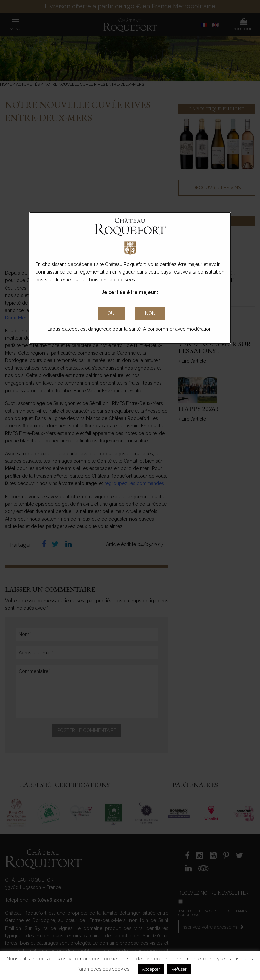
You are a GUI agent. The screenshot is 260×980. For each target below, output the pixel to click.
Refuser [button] (179, 969)
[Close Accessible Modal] (111, 314)
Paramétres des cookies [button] (103, 969)
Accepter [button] (151, 969)
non (150, 313)
